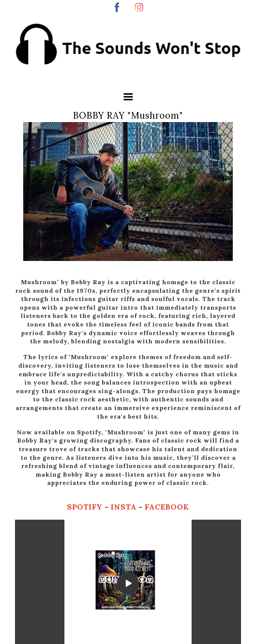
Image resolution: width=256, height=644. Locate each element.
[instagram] (139, 7)
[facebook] (117, 7)
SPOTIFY (86, 507)
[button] (128, 97)
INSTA (125, 507)
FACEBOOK (167, 507)
